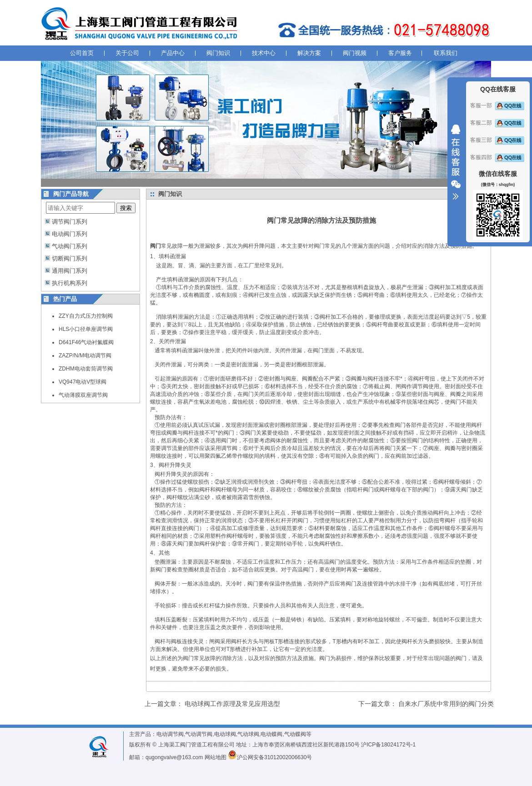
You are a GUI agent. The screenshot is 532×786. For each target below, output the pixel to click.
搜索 (126, 208)
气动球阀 (248, 734)
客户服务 (400, 53)
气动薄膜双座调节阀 (83, 395)
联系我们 (446, 53)
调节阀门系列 (70, 222)
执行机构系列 (70, 283)
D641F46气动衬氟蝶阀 (86, 342)
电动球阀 (225, 734)
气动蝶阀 (295, 734)
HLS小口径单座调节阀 (86, 329)
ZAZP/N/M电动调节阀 (85, 355)
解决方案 (309, 53)
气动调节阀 (199, 734)
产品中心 (173, 53)
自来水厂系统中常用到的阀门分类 (446, 704)
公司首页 (82, 53)
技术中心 (264, 53)
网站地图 (216, 757)
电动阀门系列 (70, 234)
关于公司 (127, 53)
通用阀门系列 (70, 271)
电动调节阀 (170, 734)
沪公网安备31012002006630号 (270, 757)
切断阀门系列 (70, 258)
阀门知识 (218, 53)
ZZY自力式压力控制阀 (86, 316)
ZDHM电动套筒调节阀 (86, 369)
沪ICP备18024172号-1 (388, 745)
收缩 (456, 162)
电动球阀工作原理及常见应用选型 (232, 704)
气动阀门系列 (70, 246)
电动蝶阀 (271, 734)
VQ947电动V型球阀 (83, 382)
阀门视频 (355, 53)
